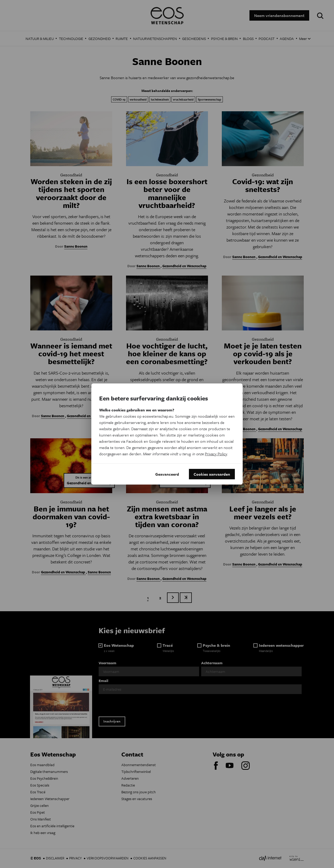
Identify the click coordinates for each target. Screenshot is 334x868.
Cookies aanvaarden (212, 474)
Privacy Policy (216, 454)
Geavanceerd (167, 474)
